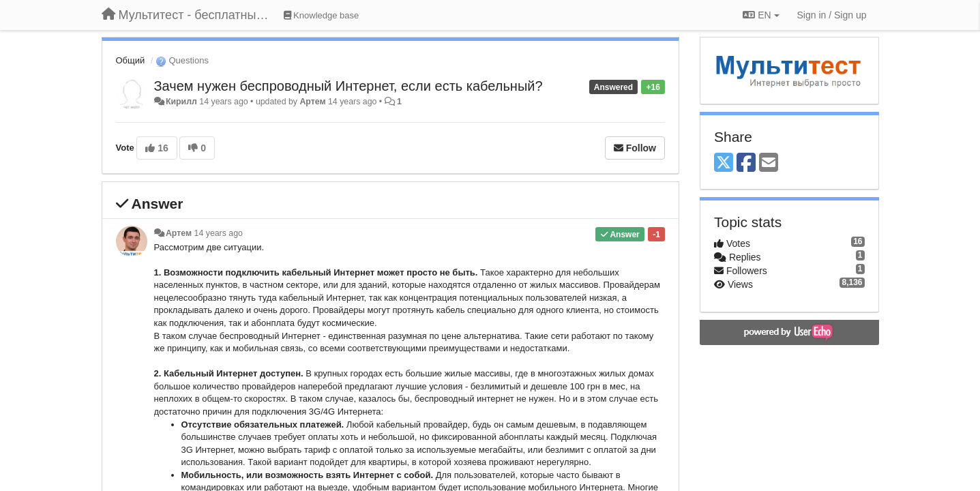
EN (761, 15)
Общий (131, 60)
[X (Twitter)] (724, 163)
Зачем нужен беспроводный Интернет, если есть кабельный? (348, 86)
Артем (312, 102)
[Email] (769, 163)
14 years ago (219, 233)
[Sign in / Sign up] (832, 15)
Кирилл (181, 102)
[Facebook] (746, 163)
